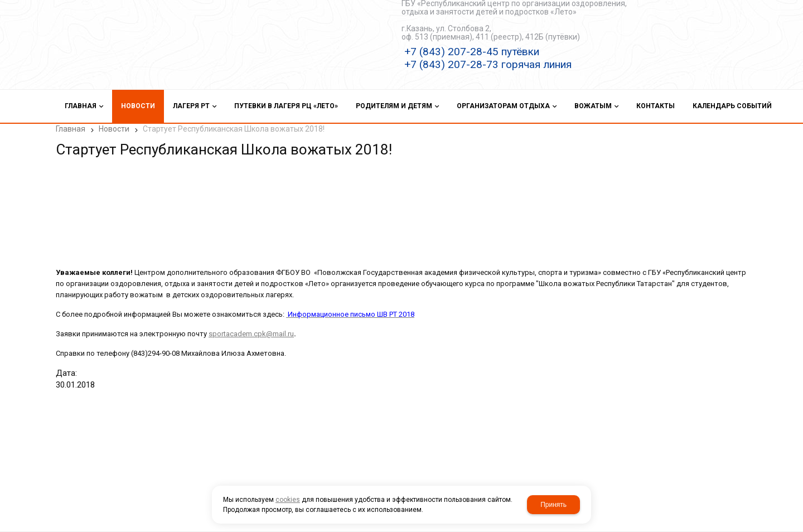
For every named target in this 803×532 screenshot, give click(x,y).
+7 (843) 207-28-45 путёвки (472, 52)
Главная (71, 129)
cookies (288, 500)
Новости (114, 129)
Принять (553, 505)
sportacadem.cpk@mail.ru (251, 334)
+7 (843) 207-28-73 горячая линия (488, 64)
